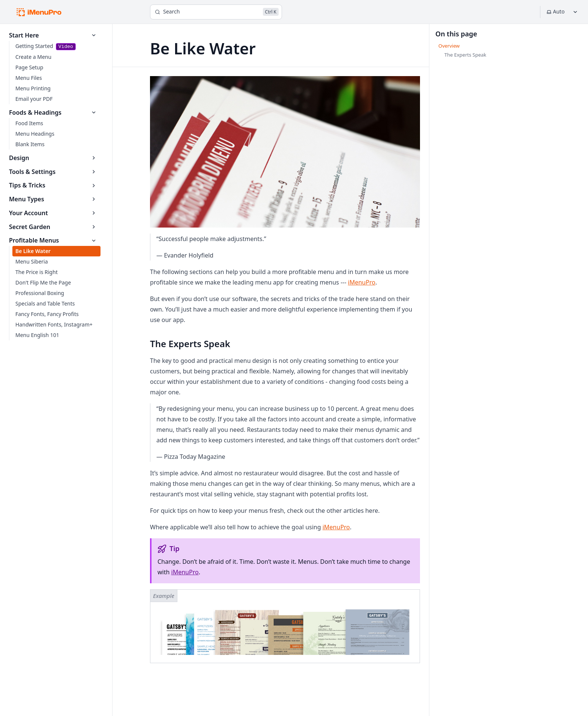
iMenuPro (362, 282)
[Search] (216, 12)
